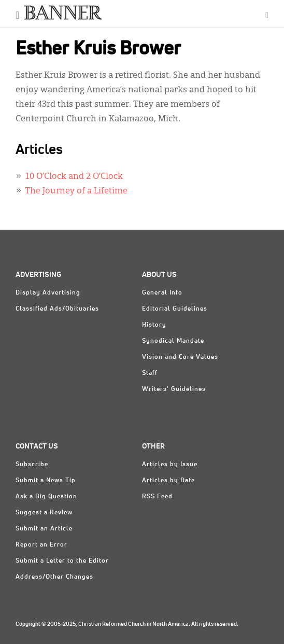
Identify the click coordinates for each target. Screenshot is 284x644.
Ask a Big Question (46, 497)
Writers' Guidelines (174, 389)
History (154, 325)
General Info (162, 293)
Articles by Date (168, 481)
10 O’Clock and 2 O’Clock (74, 177)
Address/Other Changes (54, 577)
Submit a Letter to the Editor (62, 561)
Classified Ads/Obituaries (57, 309)
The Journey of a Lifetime (76, 191)
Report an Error (41, 545)
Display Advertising (48, 293)
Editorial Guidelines (175, 309)
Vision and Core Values (180, 357)
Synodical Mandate (173, 341)
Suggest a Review (44, 513)
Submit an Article (44, 529)
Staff (150, 373)
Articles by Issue (170, 465)
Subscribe (32, 465)
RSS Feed (157, 497)
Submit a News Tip (46, 481)
